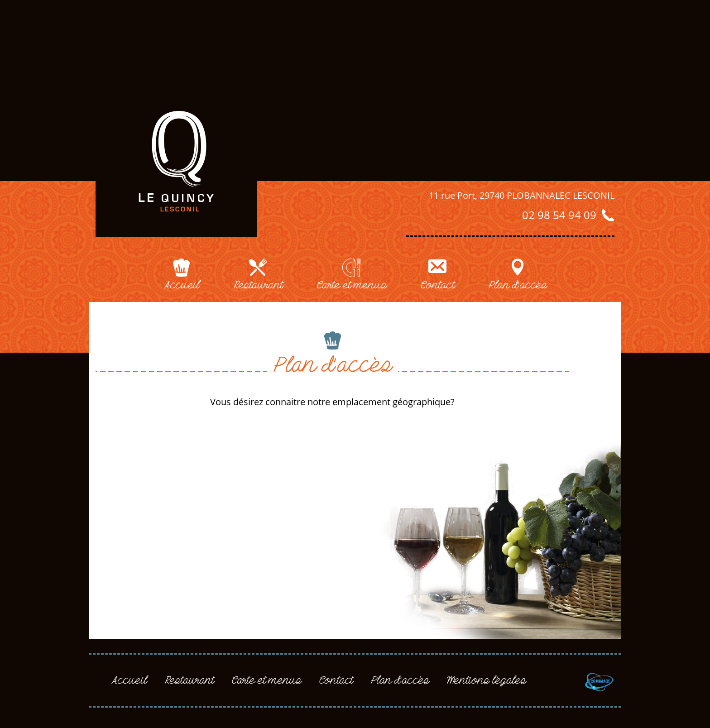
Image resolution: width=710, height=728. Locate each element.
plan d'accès (518, 285)
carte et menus (352, 285)
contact (437, 285)
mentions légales (486, 680)
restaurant (258, 285)
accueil (182, 285)
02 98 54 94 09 (559, 215)
